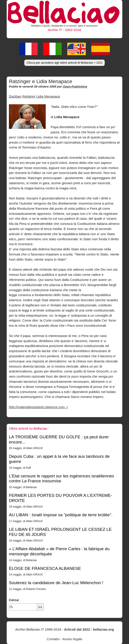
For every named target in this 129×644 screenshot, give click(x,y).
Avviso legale (72, 639)
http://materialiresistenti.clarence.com (37, 407)
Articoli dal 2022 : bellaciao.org (89, 629)
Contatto (53, 639)
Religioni (29, 96)
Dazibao (15, 96)
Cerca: (14, 600)
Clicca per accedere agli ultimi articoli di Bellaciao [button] (64, 63)
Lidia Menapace (48, 96)
